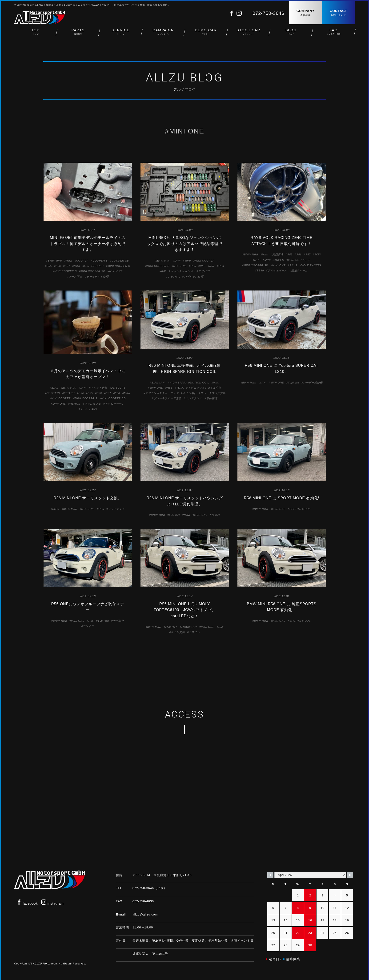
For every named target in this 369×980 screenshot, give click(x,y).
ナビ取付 (118, 621)
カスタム (194, 632)
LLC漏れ (174, 515)
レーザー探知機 (313, 383)
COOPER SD (120, 261)
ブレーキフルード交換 (168, 398)
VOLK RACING (311, 265)
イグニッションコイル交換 (205, 388)
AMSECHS (118, 388)
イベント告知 (99, 388)
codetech (171, 627)
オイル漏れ (190, 393)
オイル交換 (178, 632)
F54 (81, 393)
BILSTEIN (53, 393)
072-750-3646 (268, 13)
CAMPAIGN (163, 33)
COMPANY (305, 13)
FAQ (334, 33)
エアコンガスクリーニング (162, 393)
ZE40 (260, 270)
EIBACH (69, 393)
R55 (193, 266)
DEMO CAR (206, 33)
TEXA (180, 388)
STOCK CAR (248, 33)
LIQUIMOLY (189, 627)
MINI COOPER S (66, 271)
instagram (52, 903)
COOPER (82, 261)
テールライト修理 (98, 277)
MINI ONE (116, 271)
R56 (203, 266)
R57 (212, 266)
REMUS (75, 404)
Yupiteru (294, 383)
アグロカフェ (93, 404)
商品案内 (278, 254)
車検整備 (212, 398)
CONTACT (338, 13)
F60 (117, 393)
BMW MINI (55, 261)
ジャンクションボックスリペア (190, 271)
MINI (69, 261)
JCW (318, 254)
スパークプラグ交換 (213, 393)
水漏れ (216, 515)
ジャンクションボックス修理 (185, 277)
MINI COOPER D (119, 266)
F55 (49, 266)
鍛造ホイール (300, 270)
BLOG (291, 33)
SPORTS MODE (300, 509)
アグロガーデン (115, 404)
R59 (221, 266)
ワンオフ (88, 626)
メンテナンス (194, 398)
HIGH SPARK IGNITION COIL (189, 383)
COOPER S (100, 261)
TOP (35, 33)
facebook (27, 903)
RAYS (293, 265)
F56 (58, 266)
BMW (55, 388)
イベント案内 (88, 409)
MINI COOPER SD (93, 271)
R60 (164, 271)
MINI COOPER (94, 266)
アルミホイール (278, 270)
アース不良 (75, 277)
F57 (67, 266)
